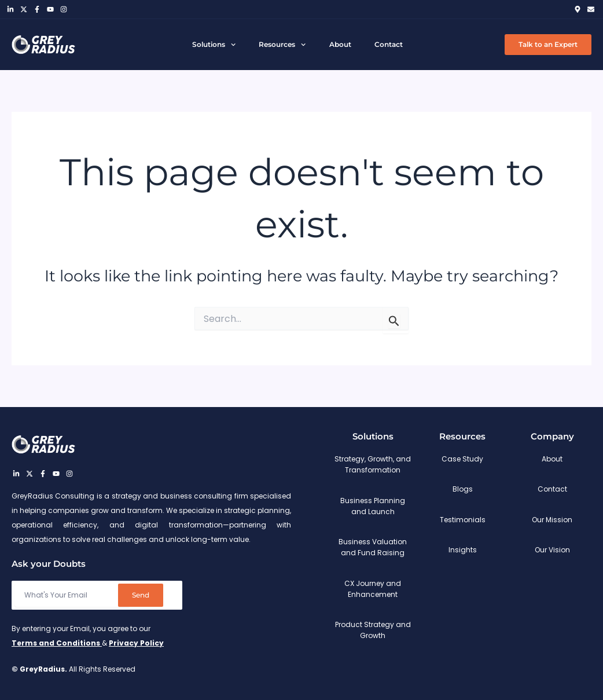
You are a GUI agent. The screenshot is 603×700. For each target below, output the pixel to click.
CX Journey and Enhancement (373, 589)
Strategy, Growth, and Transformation (373, 464)
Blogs (463, 489)
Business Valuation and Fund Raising (373, 547)
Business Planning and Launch (373, 506)
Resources (282, 45)
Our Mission (552, 520)
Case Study (462, 459)
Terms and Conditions (57, 643)
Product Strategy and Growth (373, 630)
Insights (463, 550)
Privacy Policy (136, 643)
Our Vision (552, 550)
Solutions (214, 45)
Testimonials (463, 520)
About (340, 44)
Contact (389, 44)
